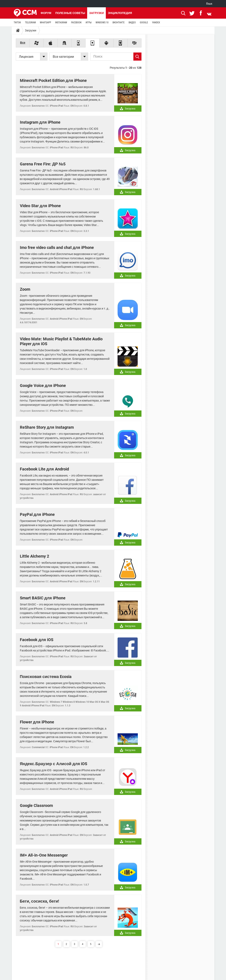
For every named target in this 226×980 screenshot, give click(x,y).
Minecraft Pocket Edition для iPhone (53, 80)
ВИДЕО (132, 22)
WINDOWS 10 (102, 22)
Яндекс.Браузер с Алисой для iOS (54, 764)
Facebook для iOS (37, 640)
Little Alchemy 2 (34, 556)
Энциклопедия (120, 13)
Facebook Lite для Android (44, 469)
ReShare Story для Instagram (47, 427)
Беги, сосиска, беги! (40, 901)
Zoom (25, 289)
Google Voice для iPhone (43, 386)
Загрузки (96, 13)
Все (23, 43)
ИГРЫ (89, 22)
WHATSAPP (45, 22)
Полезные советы (70, 13)
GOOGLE (144, 22)
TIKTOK (17, 22)
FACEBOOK (76, 22)
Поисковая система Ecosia (46, 677)
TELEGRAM (30, 22)
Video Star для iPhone (40, 206)
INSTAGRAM (61, 22)
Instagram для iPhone (40, 122)
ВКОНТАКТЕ (118, 22)
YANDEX (156, 22)
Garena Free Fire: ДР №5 (43, 164)
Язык (209, 4)
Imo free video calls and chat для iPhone (57, 247)
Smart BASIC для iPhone (43, 598)
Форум (46, 13)
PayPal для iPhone (37, 514)
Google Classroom (36, 805)
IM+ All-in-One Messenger (44, 855)
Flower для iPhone (37, 722)
